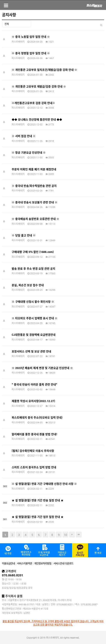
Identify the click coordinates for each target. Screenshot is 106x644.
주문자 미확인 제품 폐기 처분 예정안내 (34, 169)
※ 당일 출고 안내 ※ (24, 235)
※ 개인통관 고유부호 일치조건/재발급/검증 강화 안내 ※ (44, 70)
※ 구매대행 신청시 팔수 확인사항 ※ (33, 301)
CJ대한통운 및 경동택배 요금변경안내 (34, 335)
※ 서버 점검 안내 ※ (24, 136)
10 (65, 535)
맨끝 (79, 535)
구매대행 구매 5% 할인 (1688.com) (33, 252)
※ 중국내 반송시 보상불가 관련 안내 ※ (35, 202)
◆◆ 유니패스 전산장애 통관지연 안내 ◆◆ (37, 119)
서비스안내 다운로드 (63, 563)
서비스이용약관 (24, 563)
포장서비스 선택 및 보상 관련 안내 (31, 351)
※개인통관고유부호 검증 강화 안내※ (33, 103)
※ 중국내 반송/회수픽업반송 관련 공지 (34, 186)
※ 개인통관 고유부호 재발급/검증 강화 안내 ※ (39, 86)
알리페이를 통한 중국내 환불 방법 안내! (34, 434)
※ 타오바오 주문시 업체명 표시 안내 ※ (35, 318)
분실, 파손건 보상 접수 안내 (28, 285)
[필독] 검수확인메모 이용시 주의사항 (33, 451)
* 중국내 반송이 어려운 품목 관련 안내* (34, 384)
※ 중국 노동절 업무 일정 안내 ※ (31, 37)
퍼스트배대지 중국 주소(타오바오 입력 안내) (37, 417)
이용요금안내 (8, 563)
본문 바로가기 (0, 0)
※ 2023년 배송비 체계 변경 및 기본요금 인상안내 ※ (42, 368)
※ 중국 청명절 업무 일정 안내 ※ (31, 53)
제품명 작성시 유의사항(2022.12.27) (33, 401)
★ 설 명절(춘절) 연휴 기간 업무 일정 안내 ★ (38, 517)
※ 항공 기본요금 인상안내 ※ (29, 152)
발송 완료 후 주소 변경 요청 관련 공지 (33, 268)
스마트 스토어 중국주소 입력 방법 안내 (34, 467)
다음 (72, 535)
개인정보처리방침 (43, 563)
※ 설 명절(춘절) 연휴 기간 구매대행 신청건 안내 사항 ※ (44, 484)
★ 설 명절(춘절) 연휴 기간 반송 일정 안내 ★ (38, 500)
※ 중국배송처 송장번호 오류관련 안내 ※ (35, 219)
